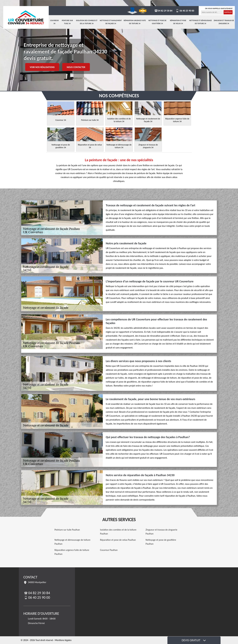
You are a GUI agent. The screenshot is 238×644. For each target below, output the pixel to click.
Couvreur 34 (54, 22)
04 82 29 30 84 (163, 11)
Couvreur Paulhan (109, 550)
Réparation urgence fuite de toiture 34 (135, 22)
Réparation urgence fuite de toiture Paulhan (72, 552)
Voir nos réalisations (42, 67)
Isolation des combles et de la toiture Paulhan (118, 532)
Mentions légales (63, 640)
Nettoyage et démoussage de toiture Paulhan (72, 542)
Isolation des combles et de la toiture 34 (87, 22)
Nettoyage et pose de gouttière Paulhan (161, 542)
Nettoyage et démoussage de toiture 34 (201, 22)
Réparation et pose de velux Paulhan (118, 540)
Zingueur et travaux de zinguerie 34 (224, 22)
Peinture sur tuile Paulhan (67, 530)
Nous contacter (76, 67)
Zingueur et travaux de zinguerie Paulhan (161, 532)
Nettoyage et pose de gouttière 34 (157, 22)
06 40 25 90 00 (185, 11)
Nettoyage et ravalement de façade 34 (111, 22)
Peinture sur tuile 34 (67, 22)
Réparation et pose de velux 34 (178, 22)
